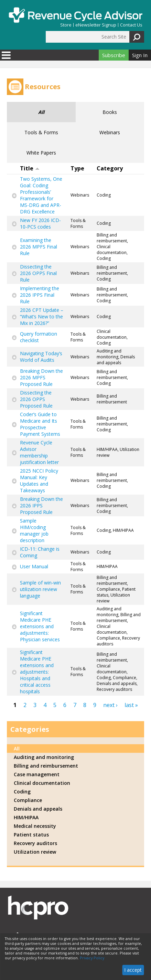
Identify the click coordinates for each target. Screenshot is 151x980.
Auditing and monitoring (44, 757)
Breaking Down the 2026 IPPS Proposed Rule (41, 505)
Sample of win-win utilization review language (40, 589)
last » (131, 705)
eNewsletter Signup (96, 25)
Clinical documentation (42, 783)
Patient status (31, 835)
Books (110, 112)
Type (77, 168)
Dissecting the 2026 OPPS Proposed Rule (36, 399)
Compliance (28, 800)
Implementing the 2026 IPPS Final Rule (40, 295)
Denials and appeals (38, 809)
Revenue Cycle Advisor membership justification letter (39, 452)
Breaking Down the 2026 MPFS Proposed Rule (41, 377)
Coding (22, 792)
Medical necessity (35, 826)
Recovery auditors (35, 843)
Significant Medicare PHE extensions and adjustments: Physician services (40, 626)
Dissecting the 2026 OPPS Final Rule (38, 273)
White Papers (41, 153)
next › (110, 705)
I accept (133, 970)
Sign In (140, 55)
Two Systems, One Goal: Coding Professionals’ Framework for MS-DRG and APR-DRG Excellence (41, 195)
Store (66, 25)
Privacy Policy (92, 958)
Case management (37, 774)
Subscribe (114, 55)
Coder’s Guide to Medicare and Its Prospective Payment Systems (40, 424)
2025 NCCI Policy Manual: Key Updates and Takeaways (39, 481)
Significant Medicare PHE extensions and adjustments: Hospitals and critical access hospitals (37, 672)
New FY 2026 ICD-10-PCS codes (40, 223)
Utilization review (35, 852)
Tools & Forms (41, 132)
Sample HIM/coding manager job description (34, 530)
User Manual (34, 566)
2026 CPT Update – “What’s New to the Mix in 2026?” (42, 317)
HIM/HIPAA (26, 817)
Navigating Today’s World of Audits (41, 357)
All (41, 112)
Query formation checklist (39, 337)
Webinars (110, 132)
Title (30, 168)
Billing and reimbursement (46, 766)
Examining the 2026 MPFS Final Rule (39, 247)
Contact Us (131, 25)
